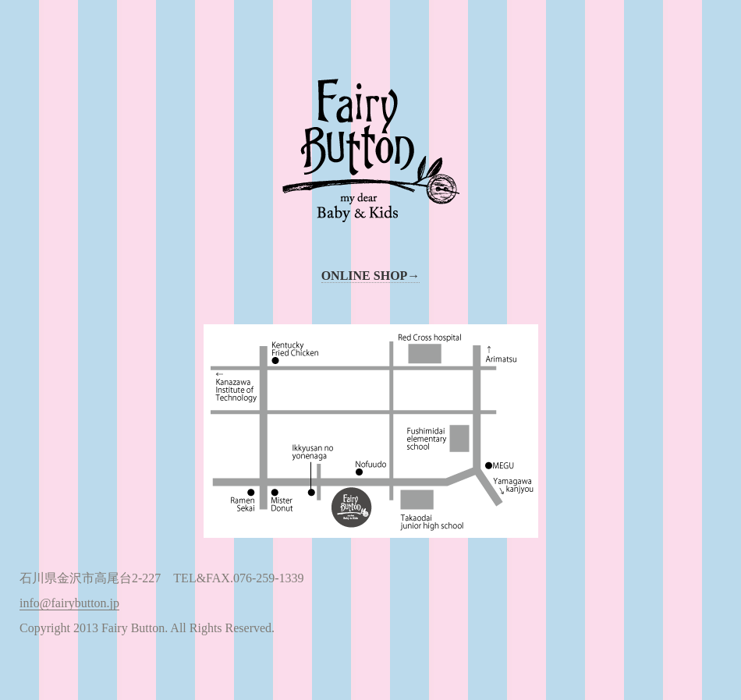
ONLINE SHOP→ (371, 276)
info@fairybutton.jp (69, 603)
